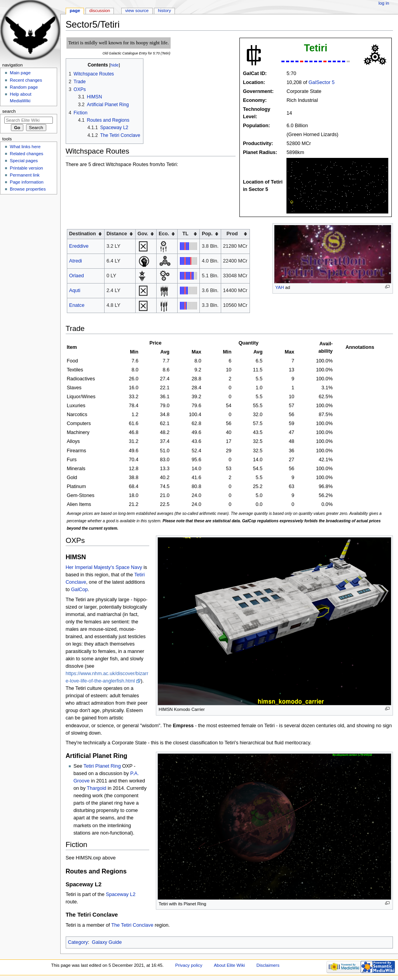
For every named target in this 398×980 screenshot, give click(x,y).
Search (9, 111)
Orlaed (77, 276)
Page (75, 10)
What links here (25, 147)
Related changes (26, 154)
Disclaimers (268, 965)
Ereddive (79, 246)
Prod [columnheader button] (232, 234)
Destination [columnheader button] (83, 234)
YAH (279, 287)
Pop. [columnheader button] (207, 234)
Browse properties (28, 189)
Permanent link (24, 175)
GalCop (79, 590)
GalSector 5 (322, 82)
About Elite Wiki (229, 965)
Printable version (26, 168)
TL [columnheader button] (185, 234)
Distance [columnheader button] (117, 234)
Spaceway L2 (120, 894)
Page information (27, 182)
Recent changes (26, 80)
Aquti (75, 290)
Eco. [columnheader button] (164, 234)
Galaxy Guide (107, 942)
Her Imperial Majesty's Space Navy (104, 567)
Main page (20, 73)
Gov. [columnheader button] (143, 234)
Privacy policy (189, 965)
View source (137, 10)
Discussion (100, 10)
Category (78, 942)
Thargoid (96, 788)
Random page (24, 87)
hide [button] (114, 65)
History (164, 10)
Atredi (76, 261)
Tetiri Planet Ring (102, 766)
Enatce (77, 305)
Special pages (24, 161)
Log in (384, 3)
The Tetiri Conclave (132, 925)
